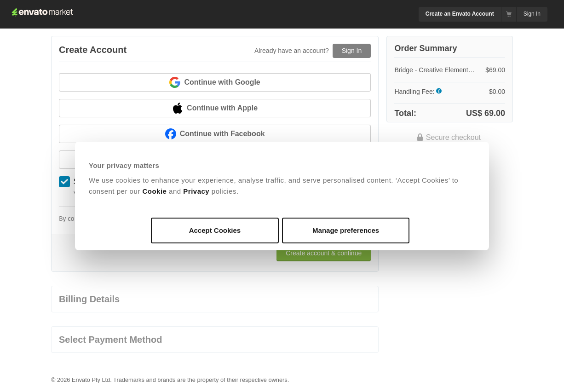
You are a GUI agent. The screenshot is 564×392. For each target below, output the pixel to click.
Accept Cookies (215, 230)
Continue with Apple (215, 108)
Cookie (154, 191)
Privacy (196, 191)
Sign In (532, 14)
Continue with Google (215, 82)
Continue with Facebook (215, 134)
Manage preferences (346, 230)
